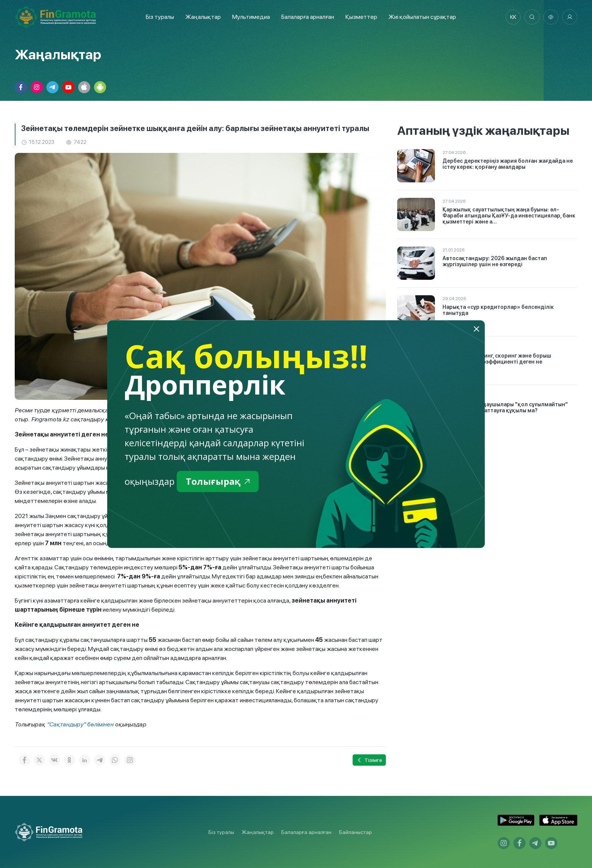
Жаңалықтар (203, 17)
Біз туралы (160, 17)
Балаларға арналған (306, 832)
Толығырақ (218, 481)
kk (513, 17)
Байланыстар (355, 832)
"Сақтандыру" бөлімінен (80, 724)
